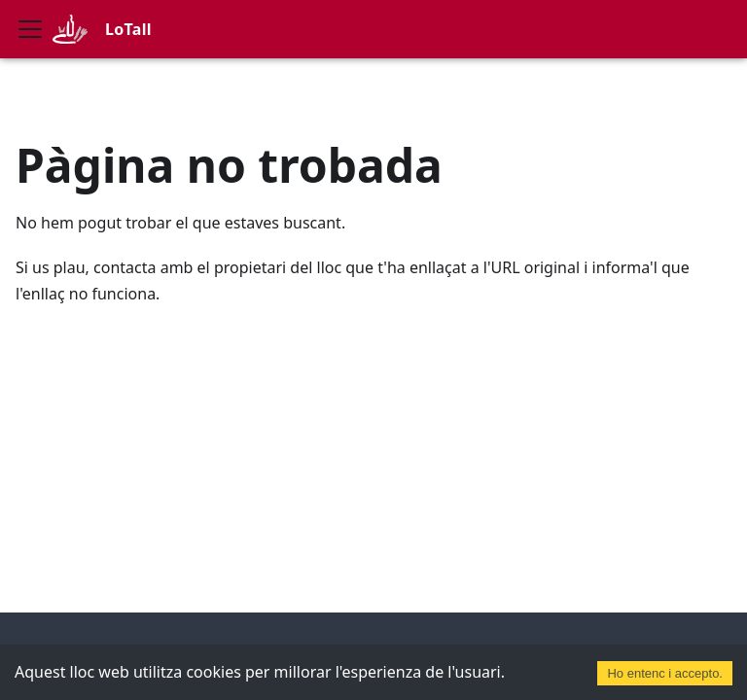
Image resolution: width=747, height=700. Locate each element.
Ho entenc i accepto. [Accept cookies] (665, 673)
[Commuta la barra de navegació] (30, 29)
